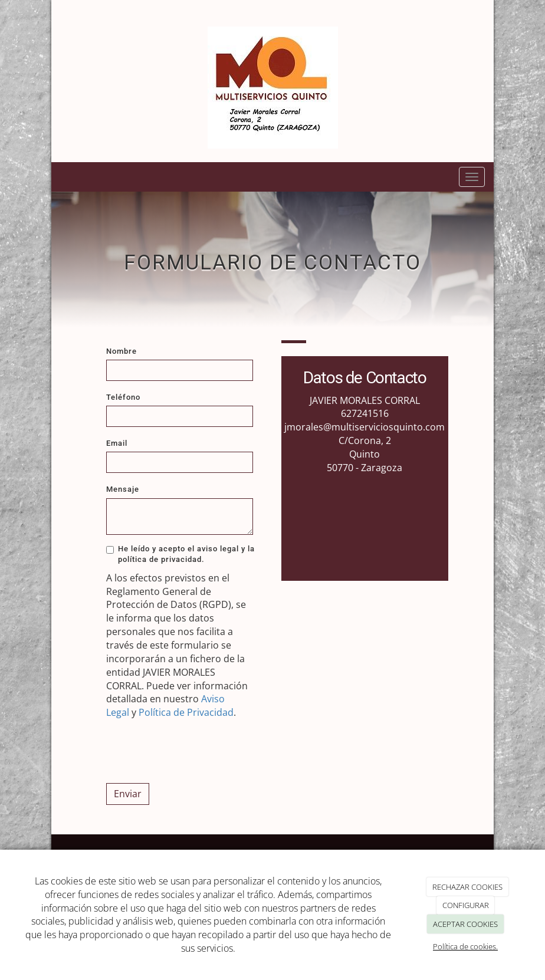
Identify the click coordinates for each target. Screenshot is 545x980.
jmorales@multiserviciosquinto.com (365, 427)
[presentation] (196, 751)
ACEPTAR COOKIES (465, 924)
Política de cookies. (465, 946)
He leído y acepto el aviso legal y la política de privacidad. (180, 554)
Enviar (128, 794)
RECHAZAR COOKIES (467, 887)
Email (117, 443)
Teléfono (123, 397)
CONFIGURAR (466, 905)
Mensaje (123, 489)
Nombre (122, 351)
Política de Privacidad (186, 712)
